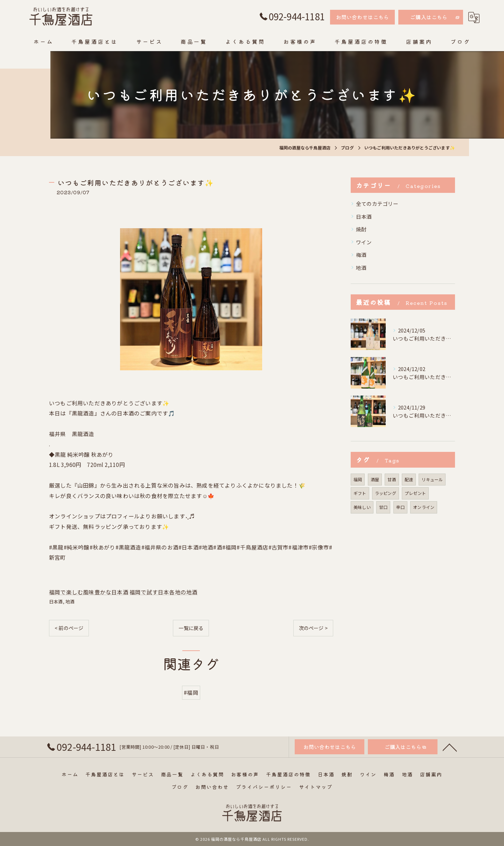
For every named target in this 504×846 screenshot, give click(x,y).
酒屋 (375, 479)
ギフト (360, 493)
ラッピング (386, 493)
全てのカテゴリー (377, 204)
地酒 (70, 602)
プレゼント (415, 493)
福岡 (358, 479)
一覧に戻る (191, 628)
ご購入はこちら (429, 17)
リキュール (432, 479)
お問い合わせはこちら (363, 17)
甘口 (383, 507)
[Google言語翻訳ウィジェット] (474, 18)
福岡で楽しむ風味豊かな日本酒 (89, 592)
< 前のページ (69, 628)
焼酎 (361, 229)
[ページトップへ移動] (450, 755)
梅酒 (361, 255)
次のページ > (313, 628)
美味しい (362, 507)
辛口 (400, 507)
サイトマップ (316, 787)
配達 (409, 479)
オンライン (424, 507)
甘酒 (392, 479)
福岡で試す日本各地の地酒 (163, 592)
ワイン (364, 242)
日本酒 (56, 602)
